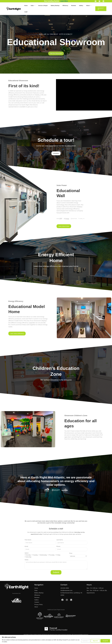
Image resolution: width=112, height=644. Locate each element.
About (85, 6)
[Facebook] (96, 1)
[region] (56, 639)
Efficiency (66, 6)
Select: (27, 547)
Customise (85, 641)
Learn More (64, 1)
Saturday (29, 551)
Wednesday (43, 549)
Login (90, 6)
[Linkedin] (103, 1)
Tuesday (35, 549)
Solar (38, 6)
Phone (58, 541)
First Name (28, 534)
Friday (58, 549)
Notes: (27, 554)
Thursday (52, 549)
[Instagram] (99, 1)
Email (26, 541)
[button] (40, 6)
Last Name (60, 534)
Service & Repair (47, 6)
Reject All (95, 641)
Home (33, 6)
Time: (71, 548)
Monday (28, 549)
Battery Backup (57, 6)
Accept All (105, 641)
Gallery (79, 6)
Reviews (73, 6)
